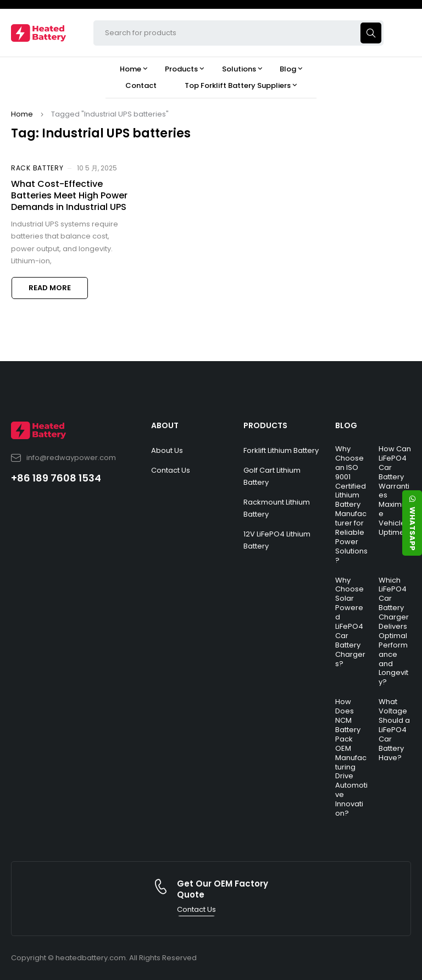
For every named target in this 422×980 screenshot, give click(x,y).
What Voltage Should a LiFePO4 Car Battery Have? (394, 729)
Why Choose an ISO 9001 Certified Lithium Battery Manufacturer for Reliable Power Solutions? (351, 505)
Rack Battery (37, 168)
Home (22, 114)
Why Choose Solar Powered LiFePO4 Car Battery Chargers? (350, 622)
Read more (50, 288)
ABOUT (165, 425)
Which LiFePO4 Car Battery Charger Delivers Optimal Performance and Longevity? (394, 631)
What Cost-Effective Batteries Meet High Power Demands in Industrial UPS (69, 195)
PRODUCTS (265, 425)
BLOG (346, 425)
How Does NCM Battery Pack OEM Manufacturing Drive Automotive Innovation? (351, 757)
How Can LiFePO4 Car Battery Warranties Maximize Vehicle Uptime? (395, 491)
